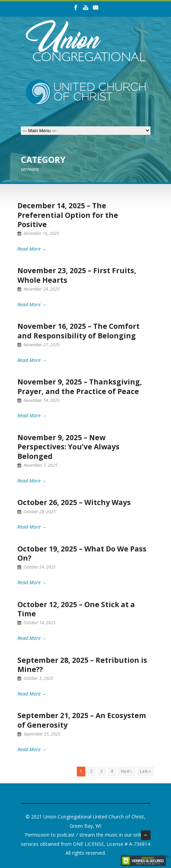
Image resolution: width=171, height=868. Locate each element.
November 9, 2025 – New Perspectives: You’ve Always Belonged (68, 447)
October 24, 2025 (40, 567)
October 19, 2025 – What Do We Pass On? (82, 553)
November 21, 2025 (42, 345)
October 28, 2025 (40, 512)
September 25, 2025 (42, 734)
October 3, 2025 (38, 678)
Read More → (32, 249)
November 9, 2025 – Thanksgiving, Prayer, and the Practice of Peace (80, 386)
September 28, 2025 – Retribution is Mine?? (82, 665)
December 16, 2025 (41, 233)
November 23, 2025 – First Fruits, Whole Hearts (77, 275)
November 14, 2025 (42, 400)
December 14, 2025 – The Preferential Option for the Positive (68, 215)
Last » (145, 771)
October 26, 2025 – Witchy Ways (74, 502)
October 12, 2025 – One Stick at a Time (76, 609)
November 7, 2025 (40, 465)
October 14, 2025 (40, 623)
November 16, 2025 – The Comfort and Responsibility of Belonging (79, 331)
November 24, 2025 (42, 289)
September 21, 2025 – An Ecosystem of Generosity (82, 720)
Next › (126, 771)
